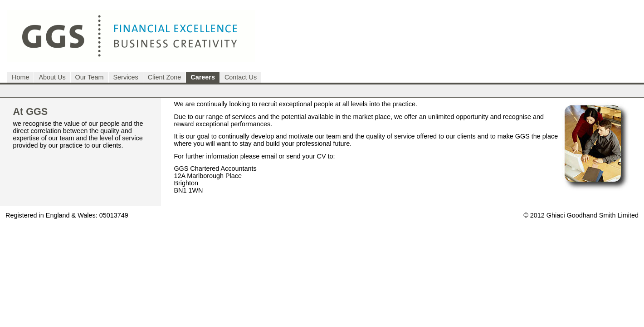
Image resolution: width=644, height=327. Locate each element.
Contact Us (241, 77)
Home (20, 77)
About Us (52, 77)
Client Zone (165, 77)
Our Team (90, 77)
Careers (203, 77)
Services (126, 77)
